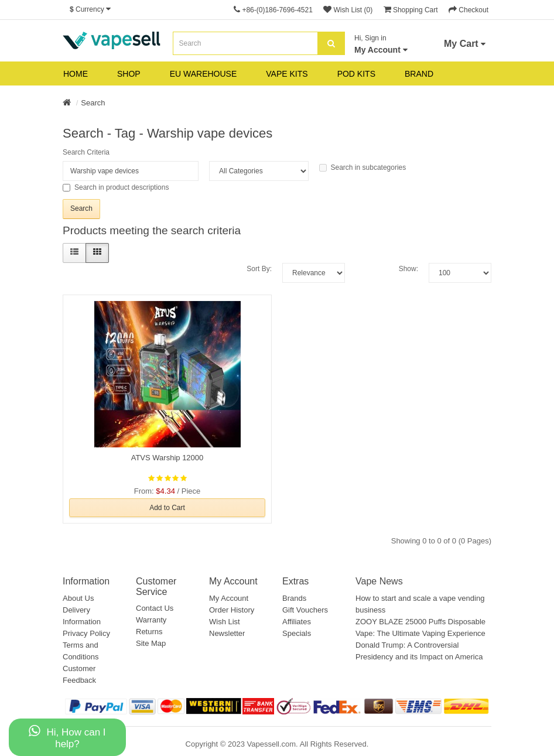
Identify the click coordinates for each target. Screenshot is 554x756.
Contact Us (155, 608)
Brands (294, 598)
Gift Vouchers (305, 610)
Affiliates (297, 622)
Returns (149, 632)
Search (93, 103)
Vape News (379, 581)
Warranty (151, 620)
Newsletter (227, 633)
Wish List (225, 622)
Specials (297, 633)
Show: (408, 269)
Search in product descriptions (116, 187)
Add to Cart (167, 508)
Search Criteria (86, 152)
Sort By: (259, 269)
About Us (78, 598)
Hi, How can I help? (67, 737)
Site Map (151, 643)
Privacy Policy (86, 633)
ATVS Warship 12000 (167, 458)
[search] (331, 43)
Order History (232, 610)
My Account (229, 598)
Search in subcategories (363, 167)
